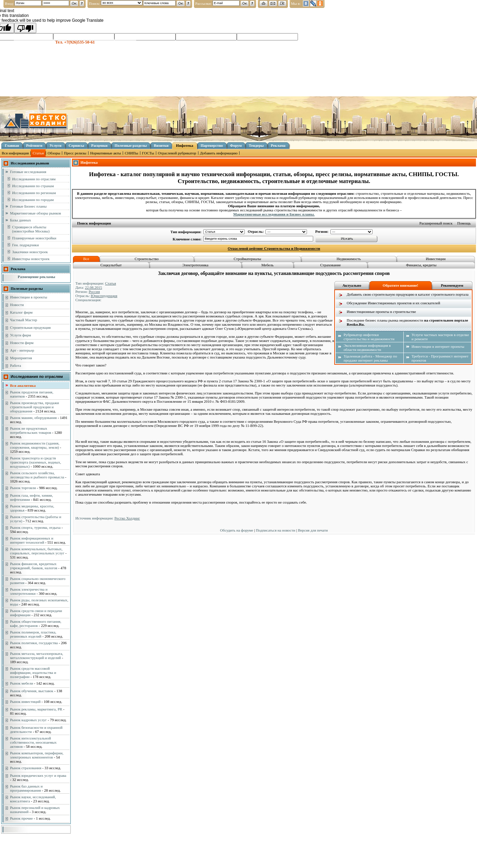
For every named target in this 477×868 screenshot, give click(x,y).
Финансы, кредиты (421, 265)
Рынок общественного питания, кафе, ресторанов (36, 623)
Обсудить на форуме (237, 530)
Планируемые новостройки (34, 238)
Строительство (147, 259)
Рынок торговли (23, 488)
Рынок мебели (22, 683)
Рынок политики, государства (34, 643)
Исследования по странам (33, 186)
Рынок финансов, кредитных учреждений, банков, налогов (34, 566)
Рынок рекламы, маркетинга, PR (36, 709)
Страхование (330, 265)
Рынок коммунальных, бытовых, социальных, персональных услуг (37, 551)
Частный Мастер (24, 320)
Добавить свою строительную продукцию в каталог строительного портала (408, 294)
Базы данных (21, 220)
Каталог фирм (21, 312)
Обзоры (54, 153)
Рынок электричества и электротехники (29, 591)
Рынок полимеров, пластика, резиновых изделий (33, 634)
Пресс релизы (75, 153)
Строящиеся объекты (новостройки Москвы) (31, 229)
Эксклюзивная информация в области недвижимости (367, 347)
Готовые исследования (28, 172)
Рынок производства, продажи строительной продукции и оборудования (35, 407)
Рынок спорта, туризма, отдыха (35, 527)
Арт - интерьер (22, 350)
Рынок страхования (26, 768)
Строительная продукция (30, 327)
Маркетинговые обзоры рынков (35, 213)
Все (86, 259)
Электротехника (195, 265)
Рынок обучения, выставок (32, 691)
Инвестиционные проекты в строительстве (381, 312)
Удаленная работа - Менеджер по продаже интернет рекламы (370, 358)
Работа (16, 365)
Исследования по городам (33, 200)
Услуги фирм (21, 335)
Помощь (464, 223)
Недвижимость (349, 259)
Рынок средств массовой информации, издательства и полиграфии (33, 673)
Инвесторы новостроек (31, 259)
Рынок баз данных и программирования (26, 788)
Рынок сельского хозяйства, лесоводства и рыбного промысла (37, 475)
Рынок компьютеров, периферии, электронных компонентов (37, 755)
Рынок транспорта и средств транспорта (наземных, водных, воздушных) (36, 462)
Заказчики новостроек (30, 252)
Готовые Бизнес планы (28, 206)
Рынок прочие (21, 818)
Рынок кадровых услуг (28, 720)
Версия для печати (313, 530)
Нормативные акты (106, 153)
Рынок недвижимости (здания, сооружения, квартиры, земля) (35, 445)
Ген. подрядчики (25, 245)
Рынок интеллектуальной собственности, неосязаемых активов (33, 742)
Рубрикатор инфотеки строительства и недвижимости (369, 337)
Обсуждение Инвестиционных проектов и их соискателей (393, 303)
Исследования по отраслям (34, 179)
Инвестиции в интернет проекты (438, 346)
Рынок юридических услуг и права (38, 775)
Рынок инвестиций (25, 702)
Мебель (267, 265)
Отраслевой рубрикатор (177, 153)
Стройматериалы (247, 259)
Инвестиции (436, 259)
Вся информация (15, 153)
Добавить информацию (219, 153)
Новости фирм (22, 343)
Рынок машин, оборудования (33, 418)
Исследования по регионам (34, 193)
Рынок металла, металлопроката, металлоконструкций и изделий (37, 656)
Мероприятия (21, 358)
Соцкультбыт (111, 265)
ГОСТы (148, 153)
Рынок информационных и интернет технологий (32, 540)
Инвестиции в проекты (29, 297)
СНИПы (132, 153)
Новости (17, 305)
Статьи (38, 153)
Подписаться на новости (275, 530)
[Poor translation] (25, 28)
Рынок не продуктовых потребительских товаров (31, 430)
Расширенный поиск (436, 223)
